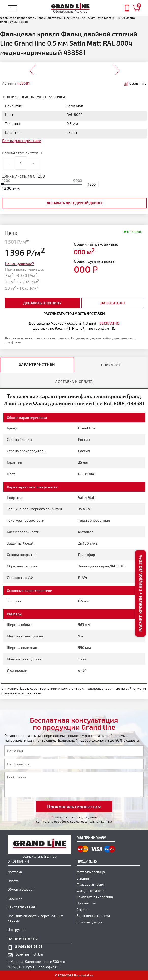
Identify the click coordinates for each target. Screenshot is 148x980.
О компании (18, 861)
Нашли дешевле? (19, 264)
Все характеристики (22, 141)
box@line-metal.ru (29, 954)
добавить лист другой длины (74, 203)
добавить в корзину (42, 303)
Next (116, 68)
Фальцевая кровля (91, 884)
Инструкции (17, 930)
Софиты (82, 910)
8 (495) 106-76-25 (29, 947)
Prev (33, 68)
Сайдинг (83, 878)
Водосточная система (93, 916)
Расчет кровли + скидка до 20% (140, 593)
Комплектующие (90, 922)
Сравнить (138, 83)
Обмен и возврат (21, 889)
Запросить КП (112, 303)
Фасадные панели (91, 891)
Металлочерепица (91, 872)
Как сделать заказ (21, 907)
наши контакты (23, 939)
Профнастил (86, 903)
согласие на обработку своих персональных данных (74, 821)
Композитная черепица (95, 897)
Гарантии (15, 898)
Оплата (13, 881)
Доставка (15, 872)
